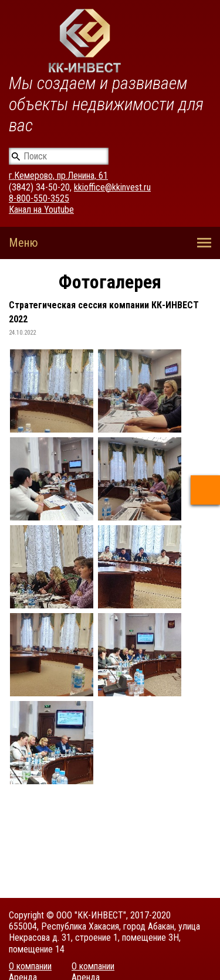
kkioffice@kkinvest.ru (112, 187)
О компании (30, 966)
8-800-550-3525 (39, 198)
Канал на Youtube (41, 210)
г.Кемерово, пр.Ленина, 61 (58, 176)
